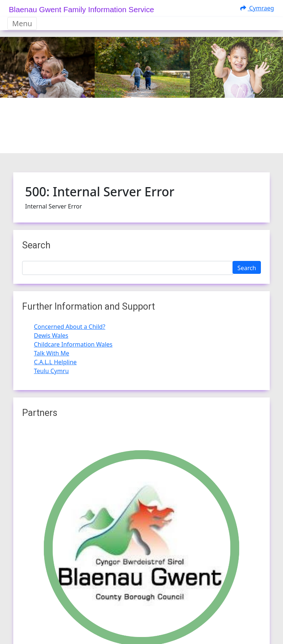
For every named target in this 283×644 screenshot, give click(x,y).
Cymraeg (257, 8)
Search (247, 268)
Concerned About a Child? (70, 327)
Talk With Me (52, 353)
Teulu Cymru (51, 371)
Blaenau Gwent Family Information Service (81, 9)
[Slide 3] (161, 143)
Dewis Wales (51, 335)
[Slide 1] (135, 143)
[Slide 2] (148, 143)
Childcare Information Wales (73, 344)
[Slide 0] (122, 143)
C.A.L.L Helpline (55, 362)
